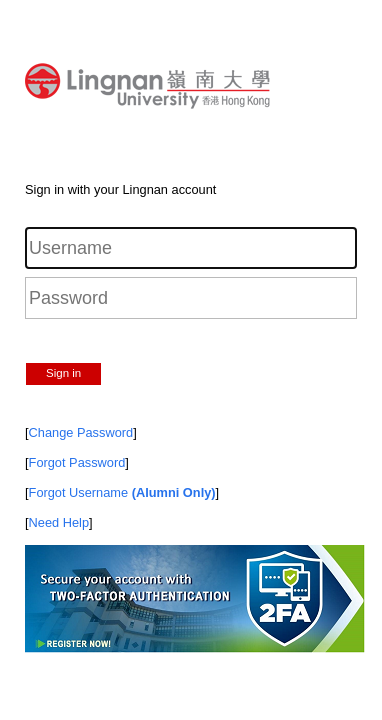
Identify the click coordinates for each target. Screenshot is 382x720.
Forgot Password (77, 462)
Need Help (59, 522)
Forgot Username (122, 492)
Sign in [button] (63, 373)
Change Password (81, 432)
